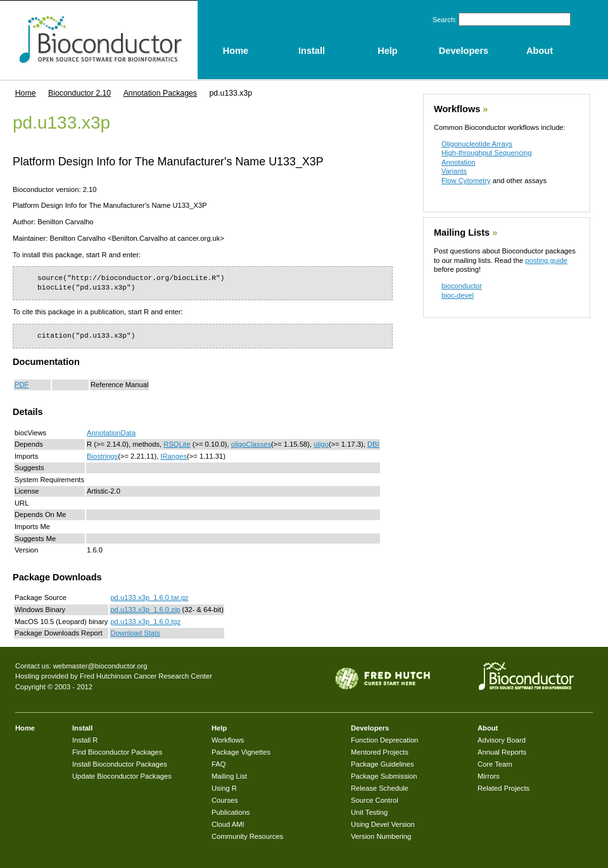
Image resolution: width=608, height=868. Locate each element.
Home (26, 93)
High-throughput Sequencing (486, 153)
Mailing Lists (462, 233)
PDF (22, 385)
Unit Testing (369, 812)
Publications (231, 812)
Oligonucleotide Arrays (477, 144)
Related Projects (503, 788)
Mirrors (489, 776)
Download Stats (135, 633)
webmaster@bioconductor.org (100, 666)
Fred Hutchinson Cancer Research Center (146, 676)
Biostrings (102, 456)
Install (82, 728)
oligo (321, 444)
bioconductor (462, 286)
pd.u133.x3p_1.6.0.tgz (145, 622)
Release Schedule (380, 788)
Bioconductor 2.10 (79, 93)
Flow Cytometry (466, 181)
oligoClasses (251, 444)
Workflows (457, 109)
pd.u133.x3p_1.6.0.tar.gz (149, 597)
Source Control (375, 800)
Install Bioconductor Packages (120, 764)
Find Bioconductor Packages (117, 752)
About (488, 728)
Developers (370, 728)
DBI (373, 444)
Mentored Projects (380, 752)
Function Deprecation (384, 740)
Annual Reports (502, 752)
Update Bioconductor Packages (122, 776)
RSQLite (177, 444)
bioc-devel (458, 295)
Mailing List (229, 776)
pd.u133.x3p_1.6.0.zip (145, 610)
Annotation (459, 162)
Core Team (495, 764)
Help (219, 728)
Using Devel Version (383, 824)
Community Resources (247, 836)
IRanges (174, 456)
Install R (85, 740)
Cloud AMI (228, 824)
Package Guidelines (383, 764)
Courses (225, 800)
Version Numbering (381, 836)
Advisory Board (502, 740)
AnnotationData (111, 433)
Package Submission (384, 776)
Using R (224, 788)
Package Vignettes (241, 752)
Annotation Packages (160, 93)
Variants (454, 171)
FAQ (218, 764)
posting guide (546, 260)
